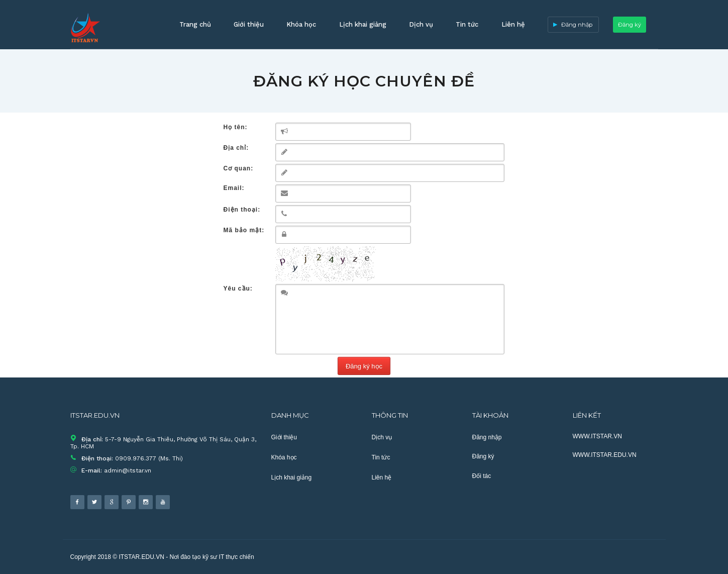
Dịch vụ (421, 24)
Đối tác (482, 476)
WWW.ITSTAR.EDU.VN (605, 455)
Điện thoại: (242, 210)
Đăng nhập (577, 25)
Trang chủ (195, 24)
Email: (234, 188)
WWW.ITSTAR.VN (597, 436)
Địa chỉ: (236, 148)
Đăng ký (630, 25)
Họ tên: (236, 127)
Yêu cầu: (238, 289)
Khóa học (301, 24)
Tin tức (467, 24)
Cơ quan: (239, 168)
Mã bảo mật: (244, 230)
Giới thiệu (249, 24)
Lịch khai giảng (363, 24)
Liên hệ (513, 24)
